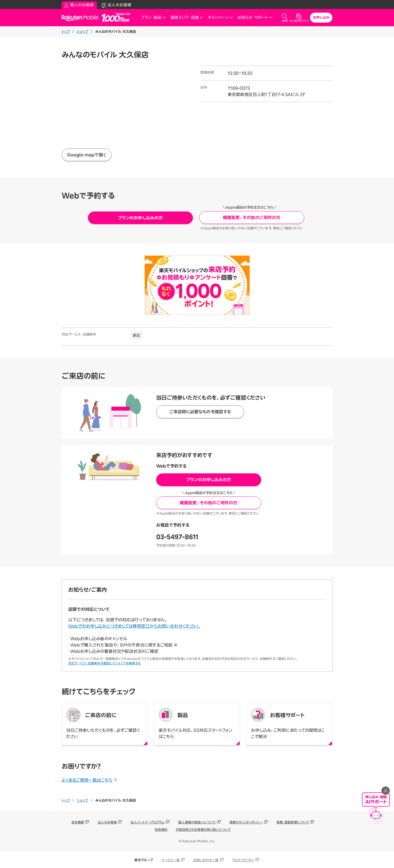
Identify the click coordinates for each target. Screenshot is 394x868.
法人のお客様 (107, 822)
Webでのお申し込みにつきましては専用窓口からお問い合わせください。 (134, 626)
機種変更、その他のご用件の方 (252, 218)
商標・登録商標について (293, 822)
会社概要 (78, 822)
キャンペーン (220, 17)
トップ (66, 32)
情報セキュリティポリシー (246, 822)
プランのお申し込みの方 (140, 218)
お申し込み (321, 17)
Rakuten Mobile (82, 18)
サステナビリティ (243, 860)
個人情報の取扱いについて (197, 822)
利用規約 (161, 829)
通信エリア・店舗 (187, 17)
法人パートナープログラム (148, 822)
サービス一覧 (170, 860)
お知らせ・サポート (255, 17)
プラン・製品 (154, 17)
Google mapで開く (87, 155)
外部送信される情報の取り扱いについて (203, 829)
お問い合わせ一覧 (206, 860)
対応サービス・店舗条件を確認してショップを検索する (105, 663)
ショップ (82, 32)
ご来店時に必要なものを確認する (200, 412)
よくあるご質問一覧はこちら (90, 780)
